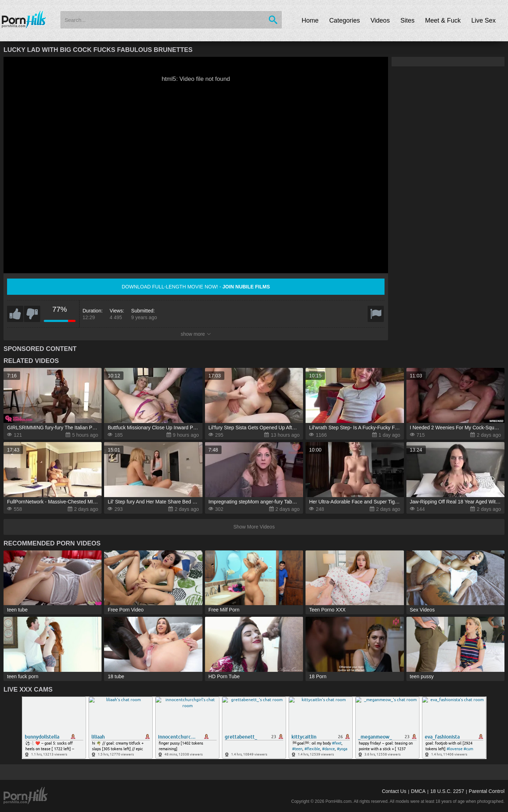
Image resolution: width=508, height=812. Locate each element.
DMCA (418, 791)
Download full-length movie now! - (196, 287)
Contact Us (394, 791)
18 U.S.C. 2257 (447, 791)
